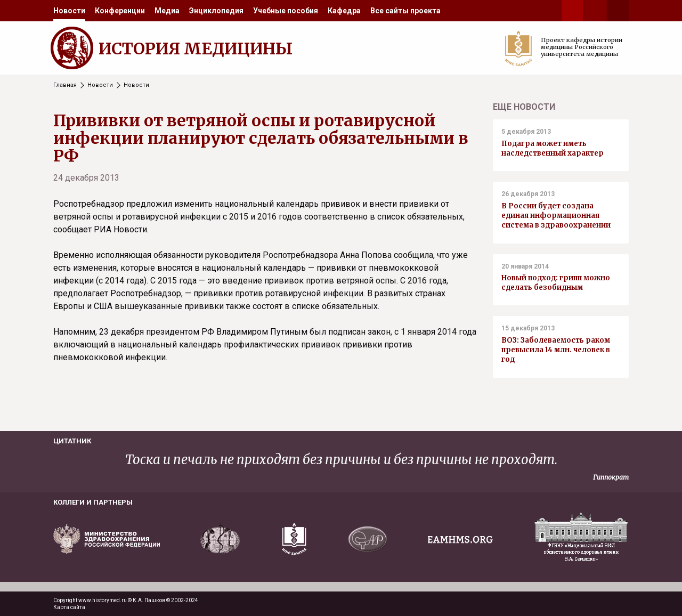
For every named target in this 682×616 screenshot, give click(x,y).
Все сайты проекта (405, 11)
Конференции (120, 11)
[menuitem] (69, 11)
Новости (69, 11)
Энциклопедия (216, 11)
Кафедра (344, 11)
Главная (65, 85)
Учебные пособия (286, 11)
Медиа (167, 11)
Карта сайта (69, 607)
